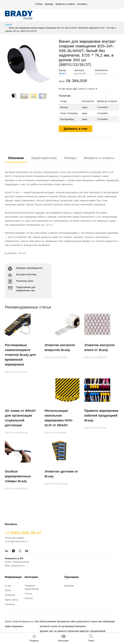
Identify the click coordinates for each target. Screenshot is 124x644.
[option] (29, 63)
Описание (16, 158)
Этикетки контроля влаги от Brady (99, 347)
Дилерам (69, 586)
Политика (10, 595)
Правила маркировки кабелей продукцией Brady (101, 415)
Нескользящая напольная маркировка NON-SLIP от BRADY (59, 418)
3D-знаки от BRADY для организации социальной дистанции (20, 418)
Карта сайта (11, 600)
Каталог (29, 598)
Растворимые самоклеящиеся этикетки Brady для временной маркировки (20, 355)
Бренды (49, 4)
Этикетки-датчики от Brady (61, 474)
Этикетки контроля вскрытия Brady (60, 347)
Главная (9, 25)
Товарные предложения (32, 587)
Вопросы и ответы (65, 4)
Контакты (82, 4)
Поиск (8, 590)
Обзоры (70, 158)
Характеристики (44, 158)
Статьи (39, 4)
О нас (8, 586)
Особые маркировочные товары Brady (18, 476)
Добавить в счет (76, 129)
